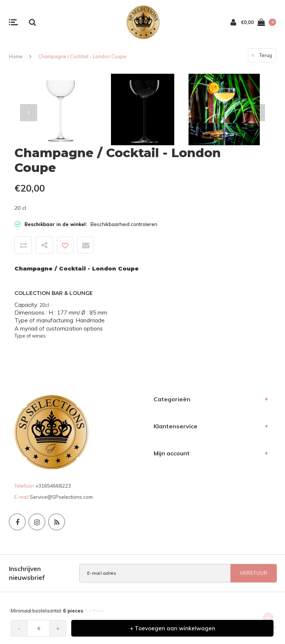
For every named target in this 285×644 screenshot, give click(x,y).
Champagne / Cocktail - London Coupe (82, 56)
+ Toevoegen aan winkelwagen (173, 628)
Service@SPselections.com (61, 497)
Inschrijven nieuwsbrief (27, 573)
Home (16, 56)
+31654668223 (53, 486)
